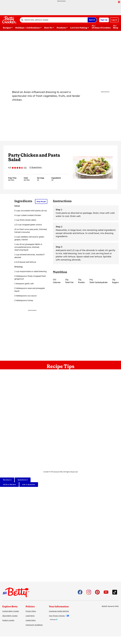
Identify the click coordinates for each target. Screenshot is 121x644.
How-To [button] (48, 28)
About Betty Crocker (10, 616)
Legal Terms (30, 616)
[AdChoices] (53, 620)
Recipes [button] (7, 28)
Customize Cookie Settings (59, 611)
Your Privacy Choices (59, 616)
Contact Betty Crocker (11, 611)
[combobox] (54, 20)
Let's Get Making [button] (79, 28)
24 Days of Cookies (101, 28)
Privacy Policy (31, 611)
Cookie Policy (31, 620)
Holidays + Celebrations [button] (27, 28)
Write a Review (9, 484)
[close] (119, 2)
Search (92, 20)
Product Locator (8, 620)
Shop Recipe (41, 201)
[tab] (7, 480)
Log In (114, 20)
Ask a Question (29, 484)
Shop (116, 28)
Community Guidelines (34, 625)
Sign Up (104, 20)
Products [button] (61, 28)
